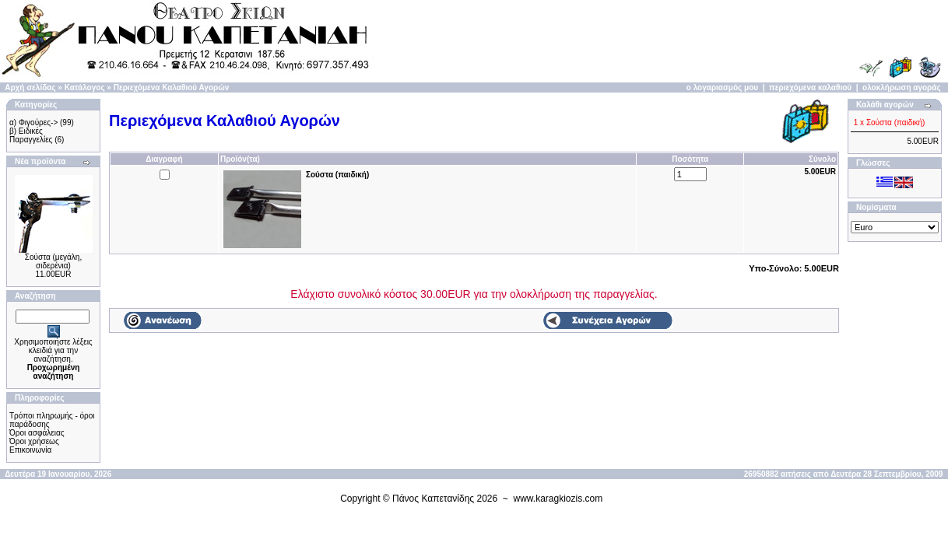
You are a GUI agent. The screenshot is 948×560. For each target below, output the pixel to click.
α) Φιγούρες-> (33, 122)
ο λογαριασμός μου (722, 87)
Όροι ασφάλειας (37, 433)
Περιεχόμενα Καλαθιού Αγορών (172, 87)
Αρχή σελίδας (30, 87)
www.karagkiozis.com (558, 499)
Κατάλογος (85, 87)
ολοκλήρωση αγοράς (902, 87)
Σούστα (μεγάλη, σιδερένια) (53, 261)
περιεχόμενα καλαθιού (810, 87)
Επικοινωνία (30, 450)
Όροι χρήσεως (34, 441)
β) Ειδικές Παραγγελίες (31, 135)
